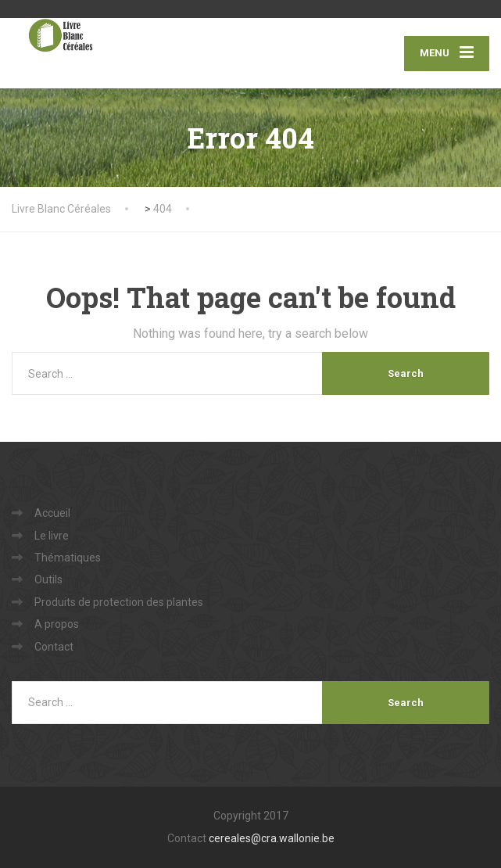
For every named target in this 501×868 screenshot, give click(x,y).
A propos (57, 624)
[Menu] (447, 54)
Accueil (52, 513)
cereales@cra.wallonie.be (272, 838)
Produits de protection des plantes (119, 602)
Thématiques (68, 558)
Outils (48, 579)
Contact (54, 647)
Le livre (52, 536)
